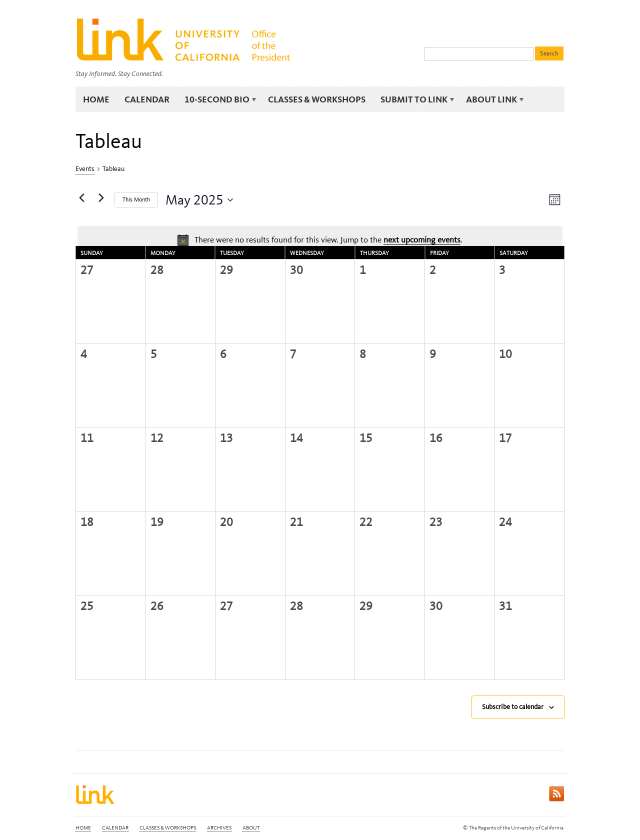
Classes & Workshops (317, 99)
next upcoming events (422, 239)
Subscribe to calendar (513, 707)
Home (96, 99)
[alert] (320, 240)
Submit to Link (416, 100)
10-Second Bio (219, 100)
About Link (493, 100)
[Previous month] (81, 198)
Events (85, 169)
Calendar (147, 99)
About (251, 828)
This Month (136, 199)
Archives (219, 828)
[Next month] (101, 198)
